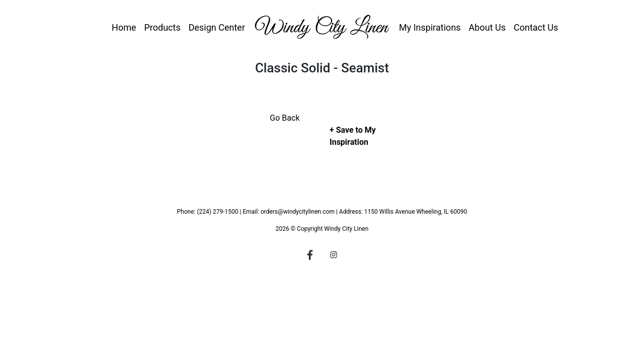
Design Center (217, 27)
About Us (487, 27)
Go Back (285, 118)
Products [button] (162, 27)
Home (124, 27)
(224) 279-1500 (217, 212)
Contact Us (536, 27)
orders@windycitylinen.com (298, 212)
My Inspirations (430, 27)
